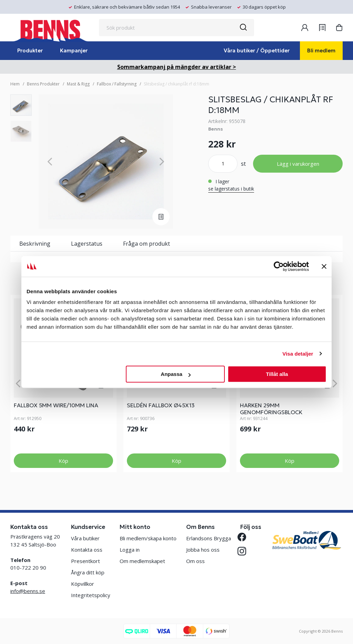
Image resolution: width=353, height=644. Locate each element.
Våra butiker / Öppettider (257, 50)
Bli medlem (321, 50)
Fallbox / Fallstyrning (117, 84)
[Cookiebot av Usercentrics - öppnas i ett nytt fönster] (279, 266)
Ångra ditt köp (88, 572)
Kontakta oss (87, 550)
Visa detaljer (298, 354)
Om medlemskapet (142, 561)
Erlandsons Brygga (209, 538)
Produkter (30, 50)
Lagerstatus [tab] (87, 244)
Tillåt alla (277, 374)
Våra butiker (85, 538)
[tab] (21, 105)
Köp (63, 461)
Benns (216, 129)
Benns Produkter (43, 84)
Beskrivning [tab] (35, 244)
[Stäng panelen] (324, 266)
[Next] (162, 162)
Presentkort (85, 561)
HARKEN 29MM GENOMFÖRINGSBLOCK (271, 409)
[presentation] (21, 105)
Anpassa (176, 374)
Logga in (130, 550)
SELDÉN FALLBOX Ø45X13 (161, 405)
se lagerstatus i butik (231, 189)
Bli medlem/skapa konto (148, 538)
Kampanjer (74, 50)
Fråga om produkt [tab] (147, 244)
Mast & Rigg (78, 84)
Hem (15, 84)
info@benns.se (28, 591)
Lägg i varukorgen (298, 164)
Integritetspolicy (91, 595)
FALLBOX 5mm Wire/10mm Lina (56, 405)
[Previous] (50, 162)
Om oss (195, 561)
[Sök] (243, 28)
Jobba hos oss (203, 550)
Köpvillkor (83, 584)
